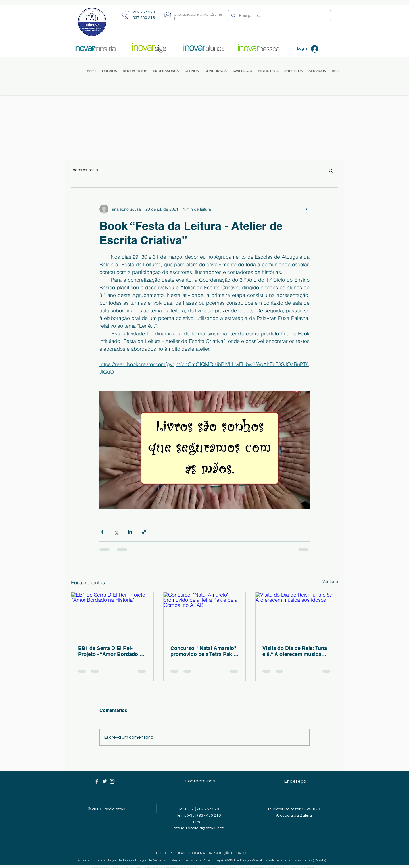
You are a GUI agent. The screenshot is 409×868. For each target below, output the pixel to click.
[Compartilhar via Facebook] (102, 532)
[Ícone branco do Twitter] (105, 781)
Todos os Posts (84, 170)
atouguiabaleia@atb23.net (199, 828)
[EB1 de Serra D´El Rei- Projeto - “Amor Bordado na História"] (112, 615)
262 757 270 (144, 12)
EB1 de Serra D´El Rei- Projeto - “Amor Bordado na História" (112, 651)
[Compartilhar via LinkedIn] (130, 532)
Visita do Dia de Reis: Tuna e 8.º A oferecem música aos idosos (295, 651)
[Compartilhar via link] (144, 532)
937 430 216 (144, 18)
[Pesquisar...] (279, 16)
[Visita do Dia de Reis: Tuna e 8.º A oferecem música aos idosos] (297, 615)
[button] (109, 71)
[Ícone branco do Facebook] (97, 781)
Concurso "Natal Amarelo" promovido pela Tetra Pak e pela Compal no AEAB (204, 651)
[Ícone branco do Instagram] (112, 781)
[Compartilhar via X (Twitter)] (116, 532)
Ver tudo (330, 582)
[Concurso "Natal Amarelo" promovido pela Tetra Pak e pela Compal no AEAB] (205, 615)
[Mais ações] (306, 209)
